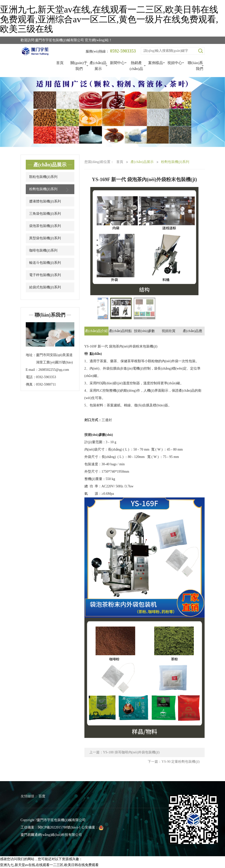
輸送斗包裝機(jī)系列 (45, 263)
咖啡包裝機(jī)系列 (43, 250)
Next (215, 112)
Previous (10, 112)
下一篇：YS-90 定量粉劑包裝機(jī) (174, 762)
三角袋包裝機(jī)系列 (45, 214)
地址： (31, 355)
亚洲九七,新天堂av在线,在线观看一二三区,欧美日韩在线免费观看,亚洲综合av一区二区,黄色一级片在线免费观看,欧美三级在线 (109, 19)
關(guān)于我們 (79, 66)
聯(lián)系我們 (195, 66)
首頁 (60, 63)
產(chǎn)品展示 (98, 66)
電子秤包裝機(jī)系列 (45, 275)
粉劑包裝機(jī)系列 (50, 190)
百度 (42, 796)
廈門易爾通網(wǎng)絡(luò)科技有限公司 (51, 835)
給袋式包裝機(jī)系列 (45, 287)
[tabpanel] (112, 112)
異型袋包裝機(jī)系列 (45, 238)
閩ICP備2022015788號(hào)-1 (59, 827)
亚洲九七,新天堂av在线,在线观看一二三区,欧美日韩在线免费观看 (49, 865)
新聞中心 (117, 63)
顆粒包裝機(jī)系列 (43, 177)
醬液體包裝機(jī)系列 (45, 201)
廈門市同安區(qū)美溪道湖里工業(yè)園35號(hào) (54, 359)
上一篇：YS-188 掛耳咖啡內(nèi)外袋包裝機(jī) (125, 752)
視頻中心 (175, 63)
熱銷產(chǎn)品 (136, 66)
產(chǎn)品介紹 (96, 331)
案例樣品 (156, 63)
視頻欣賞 (169, 331)
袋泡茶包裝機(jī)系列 (45, 226)
